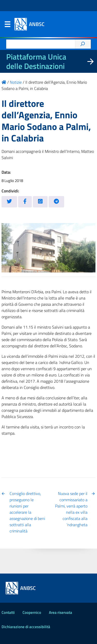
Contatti (8, 612)
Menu (7, 25)
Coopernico (32, 612)
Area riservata (61, 612)
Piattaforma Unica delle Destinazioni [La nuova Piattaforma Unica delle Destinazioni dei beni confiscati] (36, 61)
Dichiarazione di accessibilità (26, 627)
